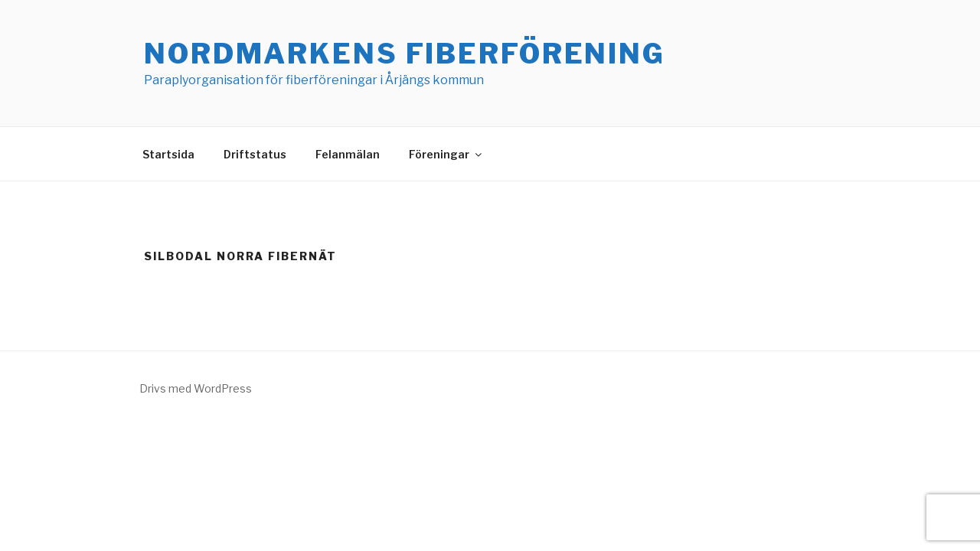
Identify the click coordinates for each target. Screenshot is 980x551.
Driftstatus (255, 154)
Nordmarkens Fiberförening (405, 54)
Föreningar (446, 154)
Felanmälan (348, 154)
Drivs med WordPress (196, 388)
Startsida (168, 154)
